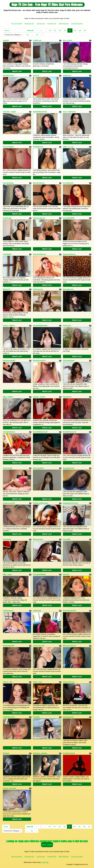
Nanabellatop (8, 183)
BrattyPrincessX (70, 432)
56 (65, 30)
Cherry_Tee (8, 682)
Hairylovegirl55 (9, 361)
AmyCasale (8, 468)
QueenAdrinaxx (69, 254)
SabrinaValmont (39, 254)
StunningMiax (9, 147)
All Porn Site (41, 23)
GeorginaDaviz (9, 432)
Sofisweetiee (8, 611)
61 (28, 35)
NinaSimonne (8, 75)
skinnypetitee (38, 468)
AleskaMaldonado (40, 326)
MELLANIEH (8, 397)
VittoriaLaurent (39, 218)
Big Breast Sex (29, 23)
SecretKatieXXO (69, 611)
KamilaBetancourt (40, 432)
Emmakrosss (68, 289)
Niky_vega (7, 574)
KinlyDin (36, 717)
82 (37, 35)
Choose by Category (13, 35)
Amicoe (36, 75)
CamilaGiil (7, 254)
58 (75, 30)
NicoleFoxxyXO (39, 361)
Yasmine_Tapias (10, 112)
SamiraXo (67, 326)
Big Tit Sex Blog (17, 23)
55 (60, 30)
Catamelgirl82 (9, 646)
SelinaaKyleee (69, 361)
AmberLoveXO (9, 503)
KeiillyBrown (38, 147)
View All (30, 30)
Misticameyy (38, 539)
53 (50, 30)
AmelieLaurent (69, 753)
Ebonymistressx (70, 646)
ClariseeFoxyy (69, 682)
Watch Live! (17, 71)
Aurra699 (67, 539)
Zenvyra (66, 574)
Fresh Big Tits (52, 23)
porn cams (47, 845)
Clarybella (7, 539)
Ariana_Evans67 (10, 788)
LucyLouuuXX (39, 646)
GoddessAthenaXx (41, 503)
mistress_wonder (40, 753)
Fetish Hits (45, 862)
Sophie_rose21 (39, 397)
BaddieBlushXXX (40, 112)
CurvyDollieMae (39, 574)
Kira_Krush (68, 40)
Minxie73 (7, 289)
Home (7, 30)
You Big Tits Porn (77, 23)
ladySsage (7, 218)
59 (80, 30)
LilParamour (38, 289)
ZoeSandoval (68, 717)
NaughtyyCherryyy (71, 503)
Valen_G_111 (68, 147)
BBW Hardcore (64, 23)
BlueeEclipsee (39, 183)
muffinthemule (9, 717)
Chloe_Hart (38, 682)
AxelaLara (67, 75)
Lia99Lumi (37, 40)
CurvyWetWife (69, 218)
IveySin (6, 40)
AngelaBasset (69, 468)
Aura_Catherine (69, 112)
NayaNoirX (67, 397)
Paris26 (6, 753)
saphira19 (37, 611)
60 (85, 30)
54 (55, 30)
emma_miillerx (9, 326)
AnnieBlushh (68, 183)
